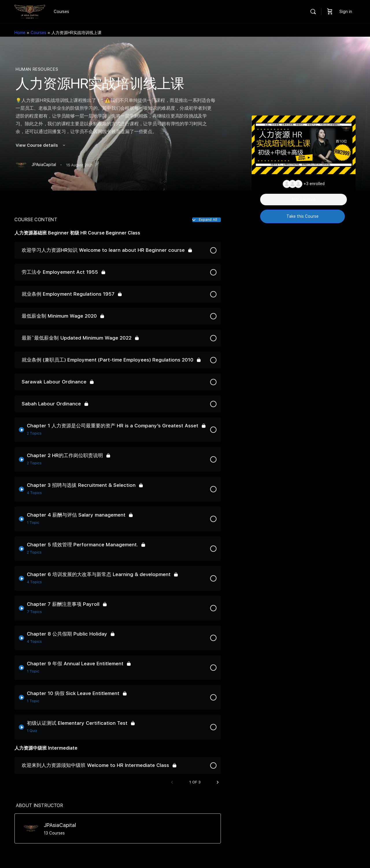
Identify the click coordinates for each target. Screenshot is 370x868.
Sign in (346, 12)
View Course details (41, 145)
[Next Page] (218, 782)
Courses (38, 33)
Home (20, 33)
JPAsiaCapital (60, 825)
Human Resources (37, 69)
